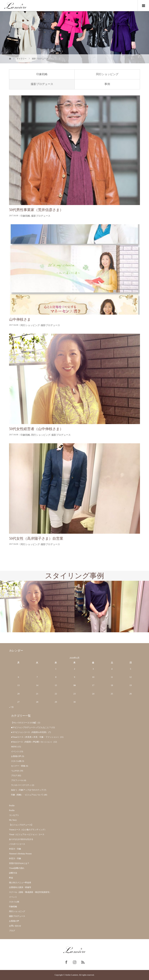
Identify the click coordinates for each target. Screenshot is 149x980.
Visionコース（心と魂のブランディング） (28, 830)
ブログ (14, 775)
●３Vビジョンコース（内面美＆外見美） (29, 732)
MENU (14, 747)
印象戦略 (42, 74)
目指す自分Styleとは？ (19, 863)
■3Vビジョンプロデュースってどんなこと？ (31, 727)
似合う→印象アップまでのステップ (27, 790)
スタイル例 (16, 761)
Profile (12, 806)
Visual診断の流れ (17, 868)
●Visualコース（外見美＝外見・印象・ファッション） (35, 737)
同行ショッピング (107, 74)
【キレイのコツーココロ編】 (24, 723)
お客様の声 (16, 756)
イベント (15, 751)
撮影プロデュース (42, 84)
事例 (107, 84)
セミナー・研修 (18, 766)
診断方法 (13, 873)
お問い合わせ (15, 926)
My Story (13, 820)
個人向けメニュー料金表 (20, 883)
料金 (11, 878)
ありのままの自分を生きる (21, 839)
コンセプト (14, 815)
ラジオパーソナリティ (21, 785)
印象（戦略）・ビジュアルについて (27, 795)
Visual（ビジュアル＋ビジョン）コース (27, 834)
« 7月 (11, 707)
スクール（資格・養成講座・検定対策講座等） (30, 892)
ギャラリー (21, 59)
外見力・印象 (15, 849)
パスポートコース (17, 844)
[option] (37, 607)
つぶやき (15, 771)
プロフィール (17, 780)
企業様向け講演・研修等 (20, 887)
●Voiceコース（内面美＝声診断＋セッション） (32, 742)
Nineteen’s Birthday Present (20, 854)
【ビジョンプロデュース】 (21, 825)
